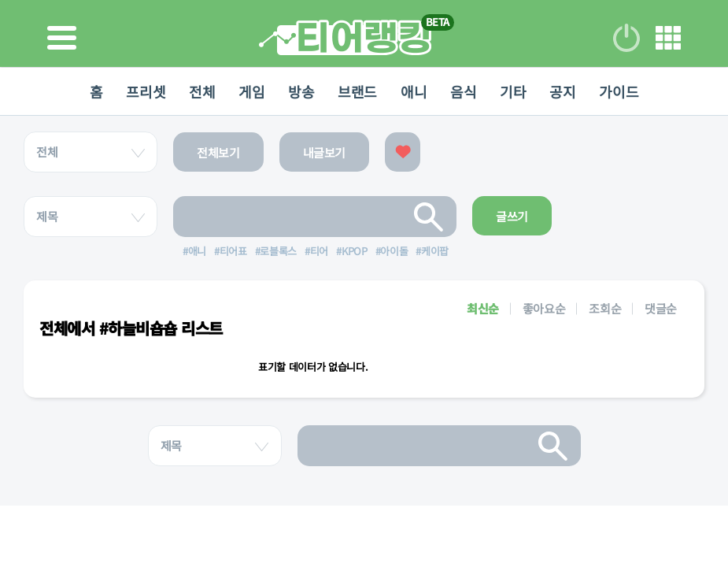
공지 (562, 91)
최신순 (483, 308)
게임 (251, 91)
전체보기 (218, 152)
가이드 (619, 91)
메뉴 (668, 38)
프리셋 (146, 91)
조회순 (605, 308)
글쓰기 (512, 216)
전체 (202, 91)
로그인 (626, 38)
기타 (513, 91)
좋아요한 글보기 (403, 152)
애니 (414, 91)
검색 (429, 217)
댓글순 (661, 308)
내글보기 (325, 152)
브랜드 (357, 91)
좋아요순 (544, 308)
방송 (301, 91)
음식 (463, 91)
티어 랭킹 (345, 37)
